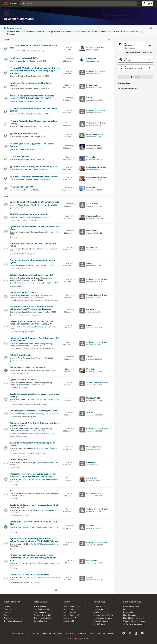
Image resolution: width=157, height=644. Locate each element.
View (125, 58)
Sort (125, 66)
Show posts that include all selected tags (138, 52)
